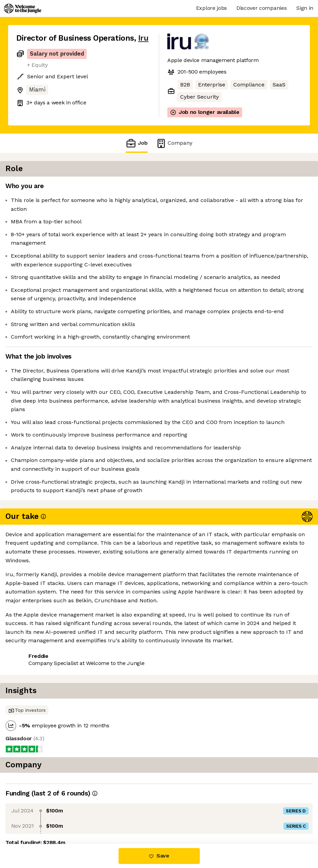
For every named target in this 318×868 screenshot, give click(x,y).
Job (136, 143)
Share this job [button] (35, 708)
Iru (143, 38)
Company (174, 143)
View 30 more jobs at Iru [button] (97, 708)
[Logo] (23, 8)
